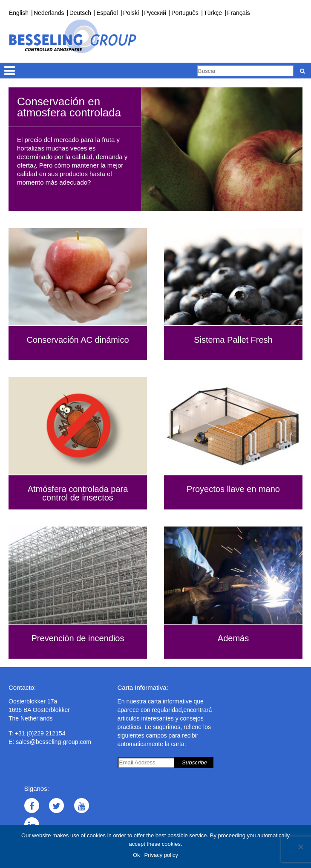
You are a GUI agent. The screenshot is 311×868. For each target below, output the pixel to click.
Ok (137, 855)
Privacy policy (161, 855)
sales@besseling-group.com (53, 742)
